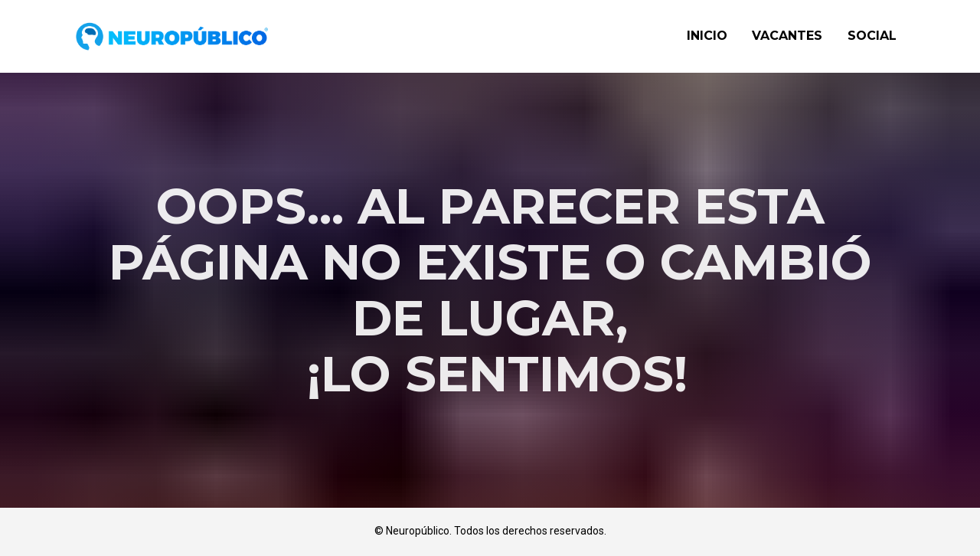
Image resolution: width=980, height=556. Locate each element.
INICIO (707, 36)
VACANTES (787, 36)
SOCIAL (872, 36)
